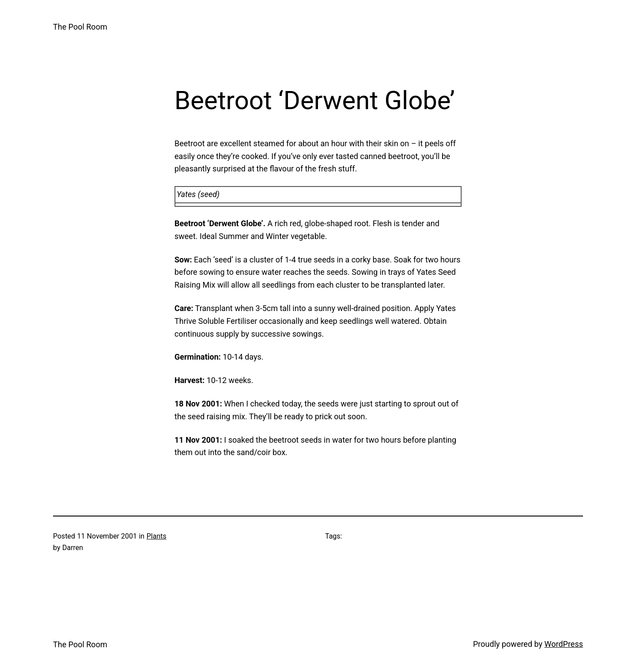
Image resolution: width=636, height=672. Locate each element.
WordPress (564, 644)
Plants (157, 536)
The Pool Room (80, 27)
